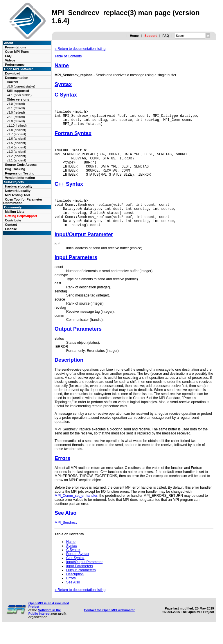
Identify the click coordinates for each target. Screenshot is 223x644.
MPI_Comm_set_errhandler (76, 511)
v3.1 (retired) (16, 108)
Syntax (63, 84)
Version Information (20, 178)
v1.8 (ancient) (16, 130)
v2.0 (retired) (16, 121)
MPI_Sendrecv (66, 538)
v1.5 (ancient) (16, 143)
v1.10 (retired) (17, 125)
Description (69, 376)
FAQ (166, 36)
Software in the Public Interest (45, 627)
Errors (62, 474)
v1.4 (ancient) (16, 147)
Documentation (17, 78)
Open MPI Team (17, 52)
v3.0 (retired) (16, 112)
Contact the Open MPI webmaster (109, 626)
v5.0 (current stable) (21, 86)
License (11, 229)
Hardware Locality (19, 186)
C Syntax (66, 95)
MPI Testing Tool (17, 195)
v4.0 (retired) (16, 104)
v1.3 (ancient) (16, 152)
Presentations (16, 47)
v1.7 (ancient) (16, 134)
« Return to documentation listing (80, 49)
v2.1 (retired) (16, 117)
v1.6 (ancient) (16, 139)
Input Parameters (76, 273)
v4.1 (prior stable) (19, 95)
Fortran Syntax (73, 137)
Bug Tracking (15, 169)
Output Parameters (78, 345)
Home (134, 36)
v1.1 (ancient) (16, 160)
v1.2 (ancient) (16, 156)
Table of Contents (68, 56)
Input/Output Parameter (84, 250)
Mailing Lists (15, 212)
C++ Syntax (69, 194)
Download (13, 73)
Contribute (13, 220)
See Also (65, 529)
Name (62, 66)
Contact (11, 225)
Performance (15, 65)
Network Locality (18, 191)
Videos (10, 60)
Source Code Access (21, 165)
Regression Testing (20, 173)
